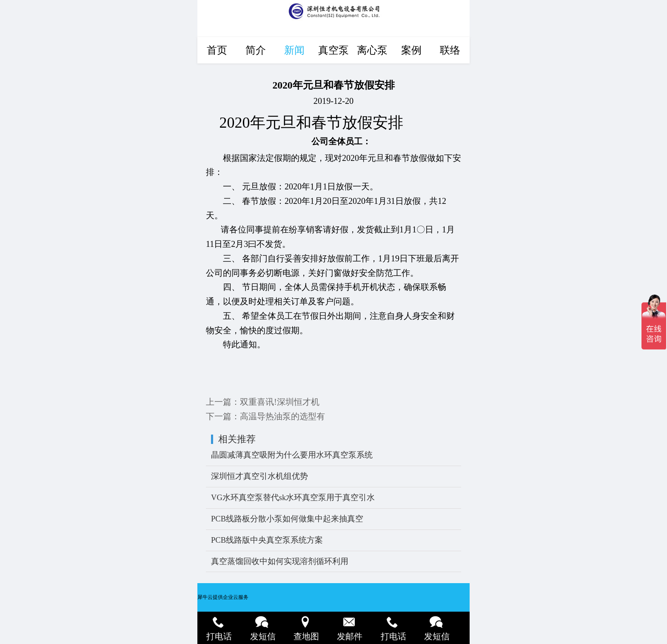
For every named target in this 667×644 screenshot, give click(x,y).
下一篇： (265, 416)
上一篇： (263, 402)
